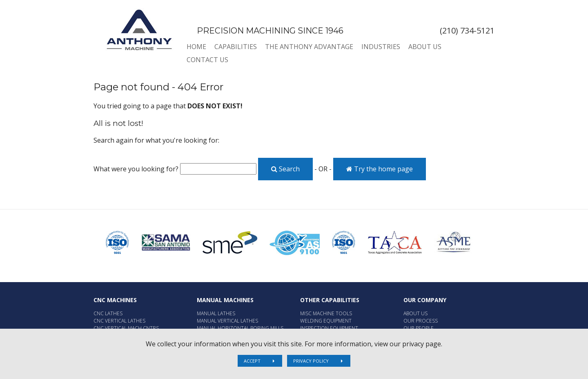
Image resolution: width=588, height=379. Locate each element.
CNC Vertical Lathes (119, 321)
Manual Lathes (216, 313)
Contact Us (207, 60)
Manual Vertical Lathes (227, 321)
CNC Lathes (108, 313)
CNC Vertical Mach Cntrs (126, 328)
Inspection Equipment (329, 328)
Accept (252, 361)
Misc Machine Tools (326, 313)
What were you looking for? (136, 169)
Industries (381, 47)
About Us (425, 47)
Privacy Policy (311, 361)
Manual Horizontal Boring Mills (240, 328)
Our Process (421, 321)
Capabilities (236, 47)
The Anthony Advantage (309, 47)
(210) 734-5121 (467, 31)
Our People (419, 328)
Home (196, 47)
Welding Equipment (326, 321)
